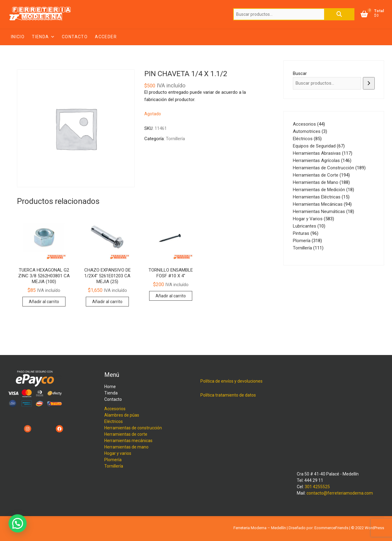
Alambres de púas (122, 415)
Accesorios (115, 409)
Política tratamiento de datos (228, 395)
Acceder (106, 37)
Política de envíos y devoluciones (231, 381)
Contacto (75, 37)
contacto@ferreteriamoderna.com (340, 493)
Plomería (113, 460)
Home (110, 387)
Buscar (339, 14)
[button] (18, 523)
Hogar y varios (118, 453)
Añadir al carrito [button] (44, 302)
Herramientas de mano (126, 447)
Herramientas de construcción (133, 428)
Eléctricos (114, 421)
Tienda (40, 37)
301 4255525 (317, 487)
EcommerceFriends (331, 528)
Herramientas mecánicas (128, 441)
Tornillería (175, 139)
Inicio (18, 37)
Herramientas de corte (126, 434)
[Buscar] (369, 83)
